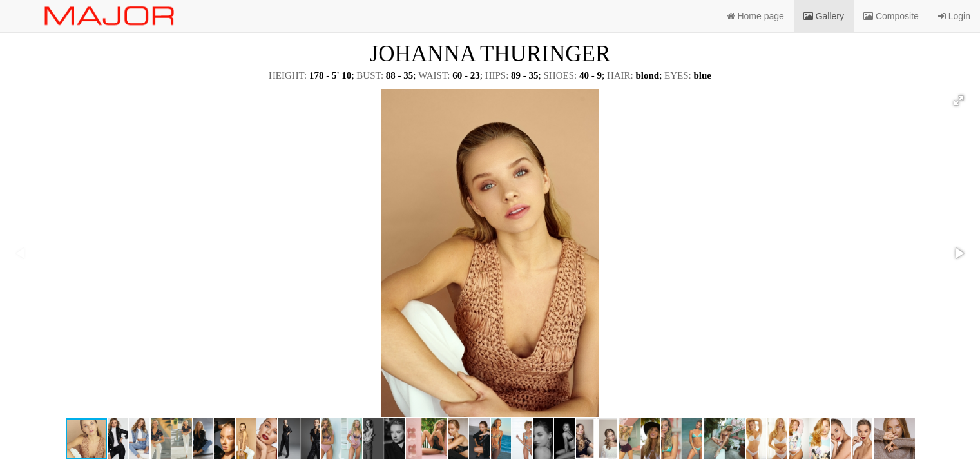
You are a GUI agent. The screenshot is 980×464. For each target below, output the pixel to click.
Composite (891, 16)
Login (954, 16)
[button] (959, 101)
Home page (755, 16)
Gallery (824, 16)
